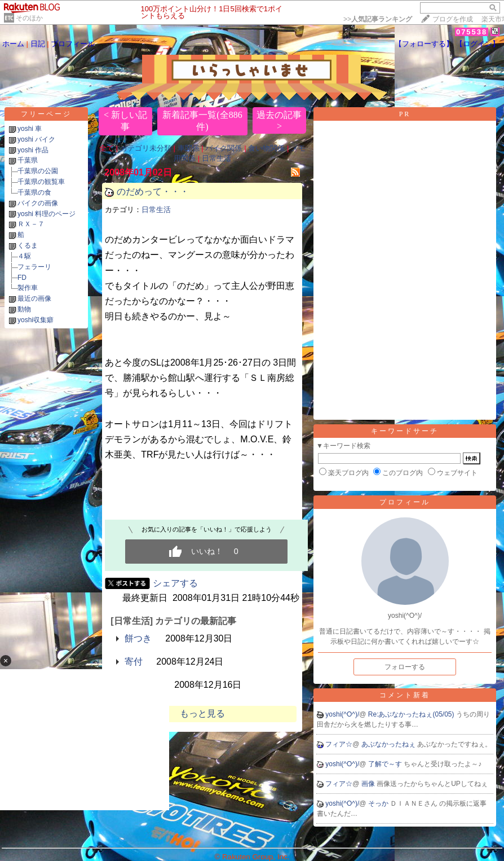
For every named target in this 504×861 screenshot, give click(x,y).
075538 (472, 32)
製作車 (28, 288)
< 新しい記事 (125, 121)
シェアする (175, 583)
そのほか (29, 18)
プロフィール (73, 44)
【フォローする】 (424, 44)
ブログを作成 (453, 19)
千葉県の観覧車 (41, 182)
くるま (28, 245)
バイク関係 (224, 148)
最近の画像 (34, 298)
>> (378, 19)
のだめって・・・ (157, 192)
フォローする (405, 667)
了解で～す (386, 764)
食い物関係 (266, 148)
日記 (38, 44)
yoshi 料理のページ (47, 214)
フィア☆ (339, 744)
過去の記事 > (279, 120)
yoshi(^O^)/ (342, 714)
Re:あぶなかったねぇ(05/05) (412, 714)
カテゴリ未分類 (146, 148)
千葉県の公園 (38, 171)
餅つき (138, 638)
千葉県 (28, 160)
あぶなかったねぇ (389, 744)
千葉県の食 (34, 192)
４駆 (24, 256)
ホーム (13, 44)
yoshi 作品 (33, 150)
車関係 (189, 148)
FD (22, 278)
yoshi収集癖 (36, 320)
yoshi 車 (30, 129)
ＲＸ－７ (31, 224)
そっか (379, 803)
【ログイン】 (478, 44)
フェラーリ (34, 267)
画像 (369, 784)
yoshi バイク (36, 139)
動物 (24, 309)
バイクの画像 (38, 203)
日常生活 (216, 158)
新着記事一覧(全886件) (202, 121)
